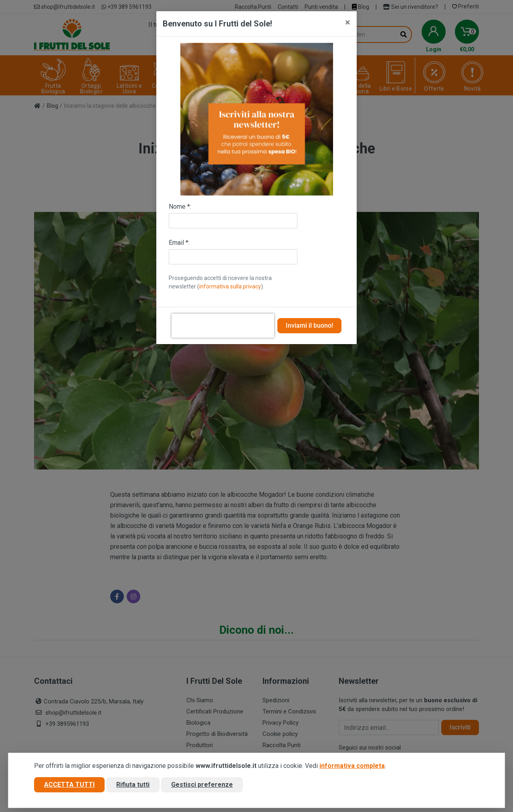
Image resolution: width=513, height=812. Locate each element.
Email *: (179, 243)
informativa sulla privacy (230, 286)
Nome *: (180, 207)
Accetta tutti (69, 785)
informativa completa (352, 767)
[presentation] (223, 326)
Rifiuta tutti (133, 785)
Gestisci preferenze (202, 785)
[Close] (348, 22)
